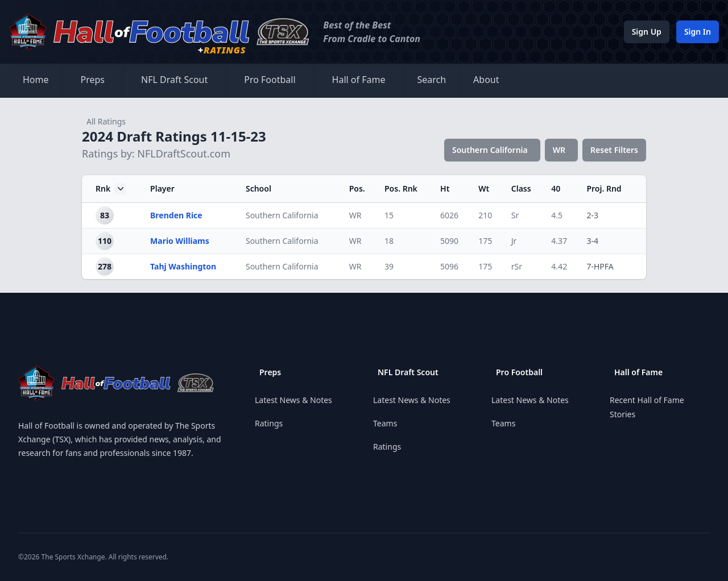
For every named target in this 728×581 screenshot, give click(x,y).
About (486, 80)
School (258, 188)
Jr (514, 241)
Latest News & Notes (293, 400)
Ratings (269, 423)
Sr (515, 215)
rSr (517, 266)
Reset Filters (614, 150)
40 (556, 188)
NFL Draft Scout (174, 80)
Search (431, 80)
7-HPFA (600, 266)
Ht (445, 188)
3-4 (592, 241)
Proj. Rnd (604, 188)
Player (162, 188)
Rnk (111, 189)
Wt (484, 188)
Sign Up (647, 32)
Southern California (490, 150)
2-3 (592, 215)
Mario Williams (180, 241)
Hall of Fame (359, 80)
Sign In (698, 32)
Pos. (357, 188)
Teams (385, 423)
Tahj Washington (183, 266)
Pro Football (270, 80)
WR (559, 150)
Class (521, 188)
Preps (93, 80)
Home (36, 80)
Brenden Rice (176, 215)
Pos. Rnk (401, 188)
